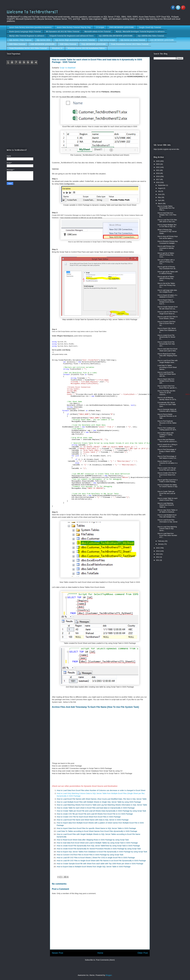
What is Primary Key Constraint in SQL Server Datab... (167, 231)
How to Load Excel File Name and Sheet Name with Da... (167, 374)
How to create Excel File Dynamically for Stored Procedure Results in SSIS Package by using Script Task (99, 849)
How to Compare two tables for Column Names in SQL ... (167, 487)
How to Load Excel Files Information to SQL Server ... (167, 522)
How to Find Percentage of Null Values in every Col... (167, 457)
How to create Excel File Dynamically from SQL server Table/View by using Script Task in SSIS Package (98, 846)
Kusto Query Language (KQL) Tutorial (25, 32)
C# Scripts (100, 27)
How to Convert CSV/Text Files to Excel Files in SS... (166, 323)
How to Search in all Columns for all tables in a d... (167, 463)
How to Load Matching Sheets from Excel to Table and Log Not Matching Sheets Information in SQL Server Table (102, 805)
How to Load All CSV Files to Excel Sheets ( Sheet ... (167, 318)
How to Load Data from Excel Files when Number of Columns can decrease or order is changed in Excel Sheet (101, 790)
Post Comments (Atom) (105, 960)
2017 (158, 179)
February (161, 541)
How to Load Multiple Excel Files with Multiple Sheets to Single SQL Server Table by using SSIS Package (99, 802)
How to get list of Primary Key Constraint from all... (167, 268)
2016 (158, 182)
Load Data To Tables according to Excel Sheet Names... (167, 367)
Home (100, 953)
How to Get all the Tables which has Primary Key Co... (166, 285)
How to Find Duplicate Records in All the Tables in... (167, 423)
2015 (158, 548)
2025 (158, 161)
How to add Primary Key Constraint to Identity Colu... (166, 248)
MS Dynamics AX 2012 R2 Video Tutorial (63, 32)
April (160, 200)
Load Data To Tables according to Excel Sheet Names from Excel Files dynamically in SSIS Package (97, 831)
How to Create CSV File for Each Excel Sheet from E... (167, 475)
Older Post (143, 953)
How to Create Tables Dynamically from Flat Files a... (166, 208)
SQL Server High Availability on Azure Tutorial (75, 40)
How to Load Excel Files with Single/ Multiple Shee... (167, 361)
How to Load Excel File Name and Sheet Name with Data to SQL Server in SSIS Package (93, 820)
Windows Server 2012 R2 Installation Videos (86, 48)
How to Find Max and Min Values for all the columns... (166, 393)
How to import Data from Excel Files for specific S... (168, 387)
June (160, 194)
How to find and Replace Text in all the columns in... (168, 441)
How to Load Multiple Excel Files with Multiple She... (167, 516)
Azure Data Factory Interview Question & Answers (30, 27)
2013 (158, 554)
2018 (158, 176)
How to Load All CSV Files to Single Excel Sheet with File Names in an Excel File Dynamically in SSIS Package (101, 861)
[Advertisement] (27, 86)
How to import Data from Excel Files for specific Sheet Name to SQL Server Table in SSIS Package (96, 828)
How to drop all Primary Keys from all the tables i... (168, 237)
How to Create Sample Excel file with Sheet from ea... (167, 308)
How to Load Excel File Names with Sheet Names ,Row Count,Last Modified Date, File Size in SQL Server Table (102, 799)
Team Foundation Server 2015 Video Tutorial (28, 48)
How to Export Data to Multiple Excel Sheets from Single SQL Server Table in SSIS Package (94, 867)
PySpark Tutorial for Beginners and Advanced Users (72, 36)
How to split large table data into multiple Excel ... (167, 291)
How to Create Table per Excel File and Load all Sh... (166, 493)
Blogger (109, 975)
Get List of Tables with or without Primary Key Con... (166, 262)
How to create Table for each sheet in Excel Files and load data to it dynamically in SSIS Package (96, 808)
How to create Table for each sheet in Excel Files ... (167, 499)
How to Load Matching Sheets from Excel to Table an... (166, 505)
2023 (158, 164)
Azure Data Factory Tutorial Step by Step (74, 27)
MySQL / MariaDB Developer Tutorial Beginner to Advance (140, 32)
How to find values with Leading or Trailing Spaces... (165, 435)
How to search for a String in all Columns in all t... (167, 445)
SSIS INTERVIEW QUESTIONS (162, 40)
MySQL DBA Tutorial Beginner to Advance (27, 36)
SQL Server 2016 (43, 40)
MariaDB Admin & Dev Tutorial (98, 32)
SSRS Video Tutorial (68, 44)
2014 (158, 551)
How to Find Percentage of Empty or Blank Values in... (167, 451)
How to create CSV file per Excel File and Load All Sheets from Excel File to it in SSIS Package (95, 814)
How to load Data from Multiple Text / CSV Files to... (167, 215)
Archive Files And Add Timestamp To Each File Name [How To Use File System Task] (95, 707)
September (162, 185)
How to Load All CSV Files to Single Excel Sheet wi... (167, 313)
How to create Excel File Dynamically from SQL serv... (166, 344)
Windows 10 (57, 48)
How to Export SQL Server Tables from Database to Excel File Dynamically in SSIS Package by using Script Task (102, 852)
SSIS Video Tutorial (17, 44)
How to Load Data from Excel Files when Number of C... (167, 535)
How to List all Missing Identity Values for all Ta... (167, 399)
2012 (158, 557)
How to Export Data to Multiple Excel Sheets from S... (166, 302)
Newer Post (57, 953)
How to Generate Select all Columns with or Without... (168, 410)
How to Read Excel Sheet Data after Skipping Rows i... (167, 356)
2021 (158, 170)
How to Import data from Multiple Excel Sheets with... (166, 381)
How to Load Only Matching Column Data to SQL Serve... (167, 529)
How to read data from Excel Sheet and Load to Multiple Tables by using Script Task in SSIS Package (97, 843)
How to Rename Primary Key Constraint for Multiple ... (168, 242)
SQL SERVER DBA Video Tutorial (151, 36)
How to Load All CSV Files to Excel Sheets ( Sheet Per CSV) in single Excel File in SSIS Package (96, 858)
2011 (158, 560)
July (160, 191)
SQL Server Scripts (108, 40)
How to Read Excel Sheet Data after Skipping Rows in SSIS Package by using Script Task (93, 840)
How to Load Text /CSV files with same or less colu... (167, 221)
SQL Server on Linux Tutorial (133, 40)
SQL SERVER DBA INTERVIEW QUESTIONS (116, 36)
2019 (158, 173)
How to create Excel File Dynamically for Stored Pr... (166, 337)
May (160, 197)
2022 (158, 167)
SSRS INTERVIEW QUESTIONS (43, 44)
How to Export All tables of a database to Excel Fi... (167, 296)
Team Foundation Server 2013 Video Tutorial (130, 44)
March (160, 203)
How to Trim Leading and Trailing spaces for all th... (167, 429)
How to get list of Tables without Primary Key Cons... (166, 255)
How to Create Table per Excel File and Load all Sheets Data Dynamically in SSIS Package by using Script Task (102, 811)
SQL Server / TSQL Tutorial (20, 40)
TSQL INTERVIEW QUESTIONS (94, 44)
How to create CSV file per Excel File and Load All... (167, 469)
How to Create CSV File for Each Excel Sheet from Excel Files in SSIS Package (89, 817)
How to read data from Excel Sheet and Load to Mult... (167, 350)
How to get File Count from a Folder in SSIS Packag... (167, 481)
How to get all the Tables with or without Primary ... (168, 273)
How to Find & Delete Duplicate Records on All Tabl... (167, 416)
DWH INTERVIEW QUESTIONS (122, 27)
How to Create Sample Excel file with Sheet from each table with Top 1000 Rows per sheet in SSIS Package (100, 864)
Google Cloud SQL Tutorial (150, 27)
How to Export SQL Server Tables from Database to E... (167, 330)
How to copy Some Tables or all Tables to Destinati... (167, 511)
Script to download (68, 68)
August (161, 188)
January (161, 544)
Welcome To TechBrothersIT (32, 12)
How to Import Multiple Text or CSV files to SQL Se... (167, 226)
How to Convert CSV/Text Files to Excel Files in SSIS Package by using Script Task (90, 855)
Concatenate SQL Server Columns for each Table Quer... (167, 404)
